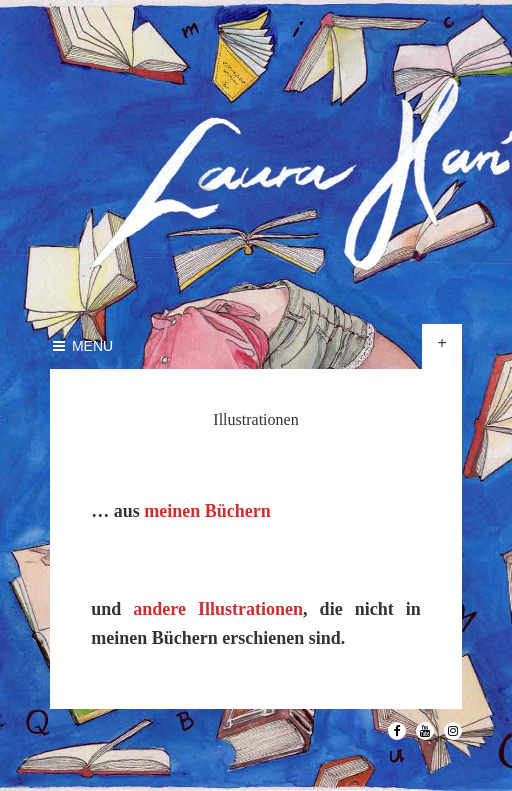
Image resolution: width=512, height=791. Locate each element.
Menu (81, 346)
